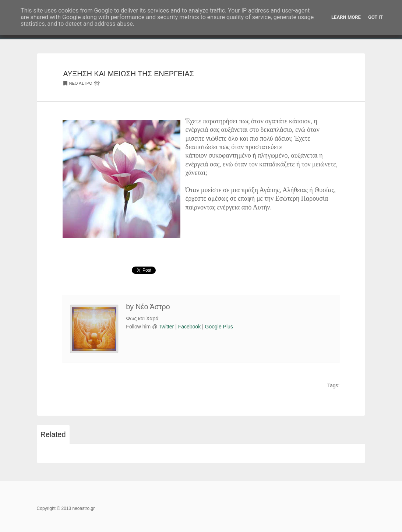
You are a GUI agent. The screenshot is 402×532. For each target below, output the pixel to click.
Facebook (190, 327)
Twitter (167, 327)
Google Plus (219, 327)
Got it (375, 17)
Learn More (346, 17)
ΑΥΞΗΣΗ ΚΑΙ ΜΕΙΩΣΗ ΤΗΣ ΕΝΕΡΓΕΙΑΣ (129, 74)
